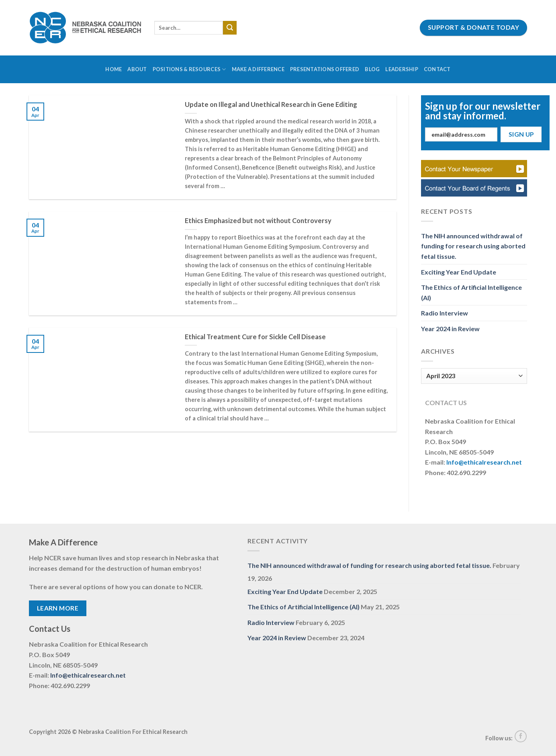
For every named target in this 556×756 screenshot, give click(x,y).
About (137, 69)
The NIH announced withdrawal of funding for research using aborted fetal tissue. (473, 246)
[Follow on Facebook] (521, 736)
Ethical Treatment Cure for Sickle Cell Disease (255, 337)
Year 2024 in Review (450, 329)
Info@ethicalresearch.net (484, 462)
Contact (437, 69)
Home (113, 69)
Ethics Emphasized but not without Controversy (258, 221)
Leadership (402, 69)
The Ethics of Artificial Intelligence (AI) (471, 292)
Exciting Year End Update (459, 272)
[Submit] (230, 28)
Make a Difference (258, 69)
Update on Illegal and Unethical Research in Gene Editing (271, 104)
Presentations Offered (325, 69)
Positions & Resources (189, 69)
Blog (372, 69)
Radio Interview (445, 313)
